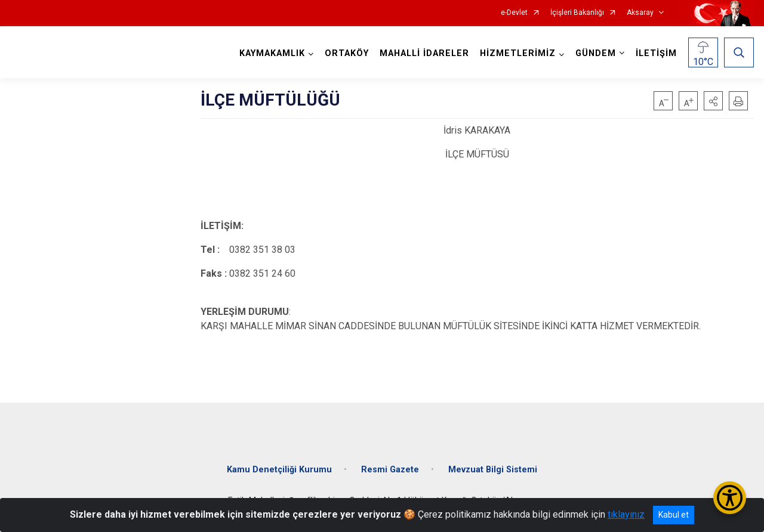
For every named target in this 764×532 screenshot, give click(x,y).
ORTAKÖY (347, 53)
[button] (713, 101)
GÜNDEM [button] (596, 53)
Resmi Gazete (390, 470)
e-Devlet (514, 13)
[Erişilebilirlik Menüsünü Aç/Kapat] (730, 498)
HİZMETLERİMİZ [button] (518, 53)
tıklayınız (626, 514)
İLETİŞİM (656, 53)
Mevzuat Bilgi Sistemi (493, 470)
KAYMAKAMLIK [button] (272, 53)
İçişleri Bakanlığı (577, 13)
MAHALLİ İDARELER (424, 53)
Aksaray (640, 13)
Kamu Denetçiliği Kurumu (279, 470)
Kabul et (674, 515)
